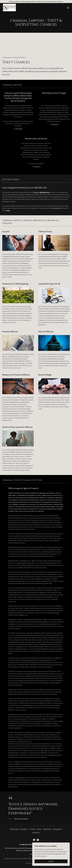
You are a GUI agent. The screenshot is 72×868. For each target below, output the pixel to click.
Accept (51, 861)
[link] (9, 11)
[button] (68, 8)
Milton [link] (39, 829)
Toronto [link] (32, 829)
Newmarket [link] (48, 829)
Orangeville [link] (58, 829)
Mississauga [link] (15, 829)
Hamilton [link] (36, 833)
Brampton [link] (24, 829)
